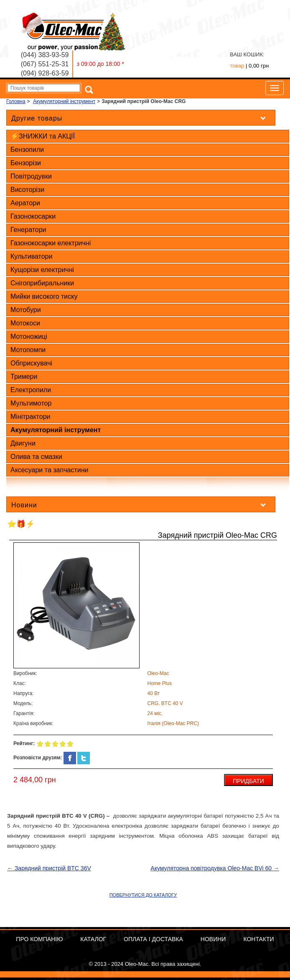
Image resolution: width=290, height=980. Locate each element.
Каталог (93, 939)
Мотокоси (25, 323)
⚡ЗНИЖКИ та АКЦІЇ (43, 136)
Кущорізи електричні (42, 270)
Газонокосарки (33, 216)
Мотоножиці (29, 336)
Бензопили (27, 150)
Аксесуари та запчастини (49, 470)
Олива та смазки (36, 457)
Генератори (28, 230)
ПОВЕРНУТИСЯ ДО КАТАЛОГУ (143, 895)
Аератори (25, 203)
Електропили (31, 390)
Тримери (24, 377)
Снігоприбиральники (42, 283)
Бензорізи (26, 163)
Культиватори (31, 256)
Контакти (258, 939)
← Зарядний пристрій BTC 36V (49, 868)
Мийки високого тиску (44, 296)
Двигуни (23, 443)
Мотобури (26, 310)
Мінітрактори (30, 417)
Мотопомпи (28, 350)
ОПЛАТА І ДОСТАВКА (153, 939)
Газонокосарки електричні (51, 243)
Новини (213, 939)
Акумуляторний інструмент (56, 430)
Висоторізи (27, 190)
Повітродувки (31, 176)
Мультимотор (31, 403)
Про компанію (39, 939)
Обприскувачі (31, 363)
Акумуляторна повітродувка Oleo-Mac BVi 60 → (215, 868)
